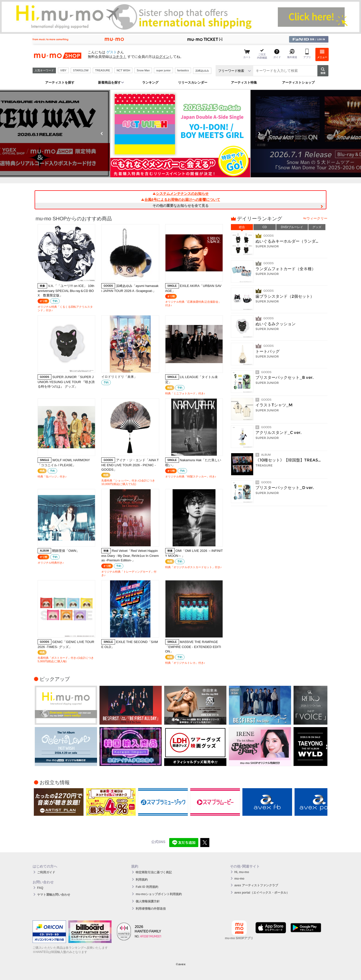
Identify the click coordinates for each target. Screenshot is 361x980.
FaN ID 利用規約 (147, 887)
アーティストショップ (298, 83)
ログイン (162, 57)
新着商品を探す (109, 83)
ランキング (150, 83)
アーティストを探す (60, 83)
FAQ (40, 888)
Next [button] (259, 133)
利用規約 (142, 880)
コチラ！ (119, 57)
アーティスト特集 (244, 83)
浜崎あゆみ (202, 71)
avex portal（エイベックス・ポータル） (262, 893)
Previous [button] (102, 133)
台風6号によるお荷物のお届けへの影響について (180, 200)
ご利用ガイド (46, 872)
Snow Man (143, 70)
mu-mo (239, 879)
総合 (242, 227)
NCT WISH (123, 70)
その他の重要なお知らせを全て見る (180, 206)
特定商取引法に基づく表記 (154, 872)
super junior (163, 70)
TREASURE (103, 70)
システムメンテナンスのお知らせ (180, 194)
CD (265, 227)
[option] (180, 134)
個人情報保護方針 (148, 901)
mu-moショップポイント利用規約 (159, 894)
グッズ (317, 227)
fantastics (183, 70)
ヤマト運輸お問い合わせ (54, 895)
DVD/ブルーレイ (292, 227)
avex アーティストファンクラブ (256, 885)
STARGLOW (81, 70)
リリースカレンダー (193, 83)
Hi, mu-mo (242, 872)
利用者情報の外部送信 (151, 909)
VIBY (63, 70)
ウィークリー (317, 218)
